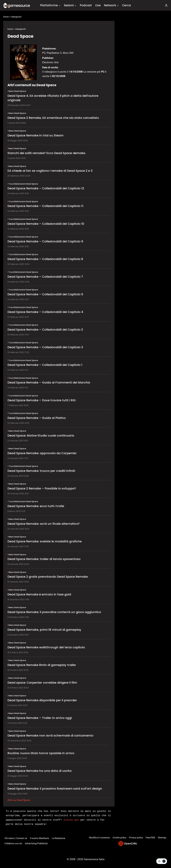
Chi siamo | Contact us (16, 838)
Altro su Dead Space (19, 800)
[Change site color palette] (162, 861)
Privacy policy (136, 838)
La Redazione (59, 838)
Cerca (127, 5)
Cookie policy (119, 838)
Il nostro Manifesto (40, 838)
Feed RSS (150, 838)
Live (98, 5)
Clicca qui (71, 820)
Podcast (86, 5)
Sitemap (162, 838)
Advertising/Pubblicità (36, 843)
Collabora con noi (13, 843)
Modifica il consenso (100, 838)
